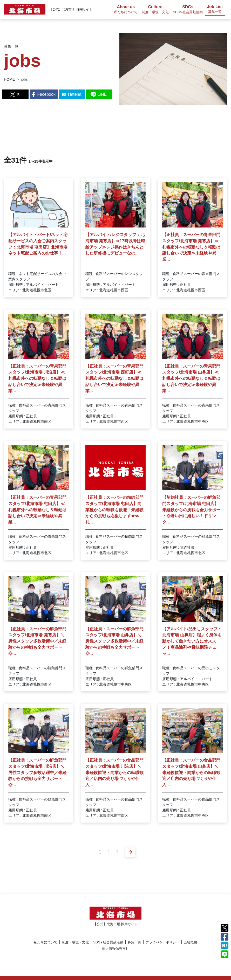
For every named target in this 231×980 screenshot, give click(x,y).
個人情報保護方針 (115, 948)
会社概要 (191, 942)
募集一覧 (134, 942)
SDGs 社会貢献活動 (108, 942)
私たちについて (46, 942)
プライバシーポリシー (162, 942)
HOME (9, 79)
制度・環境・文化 (75, 942)
